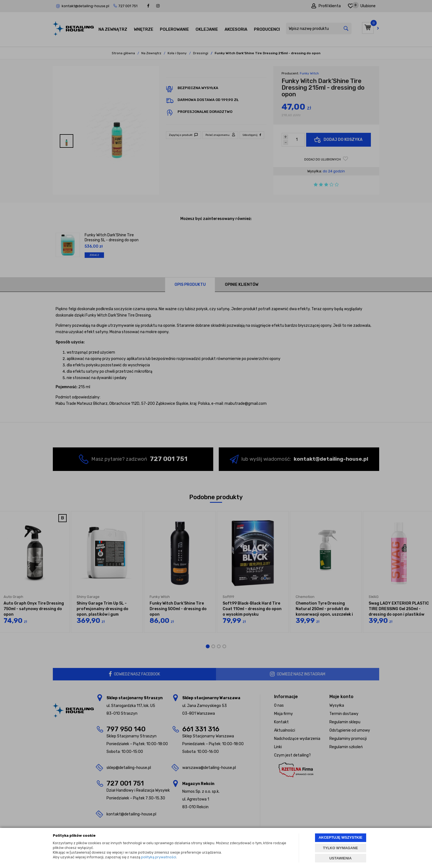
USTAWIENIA (341, 858)
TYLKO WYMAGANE (340, 848)
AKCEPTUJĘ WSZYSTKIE (340, 837)
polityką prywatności (159, 857)
